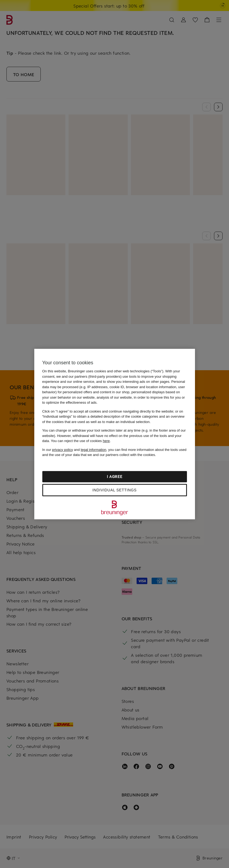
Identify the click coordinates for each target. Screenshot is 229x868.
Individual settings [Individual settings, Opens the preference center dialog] (115, 490)
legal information (93, 450)
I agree (115, 476)
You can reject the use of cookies (80, 441)
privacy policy (62, 450)
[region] (115, 434)
